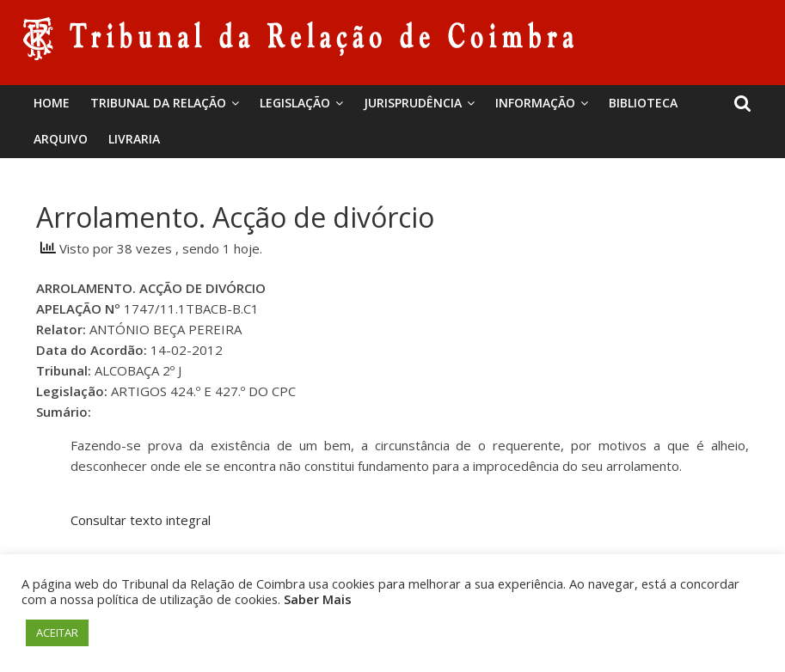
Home (52, 103)
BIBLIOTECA (643, 103)
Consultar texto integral (141, 520)
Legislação (295, 103)
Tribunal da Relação (158, 103)
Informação (535, 103)
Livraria (134, 139)
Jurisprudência (413, 103)
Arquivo (61, 139)
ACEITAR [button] (57, 632)
